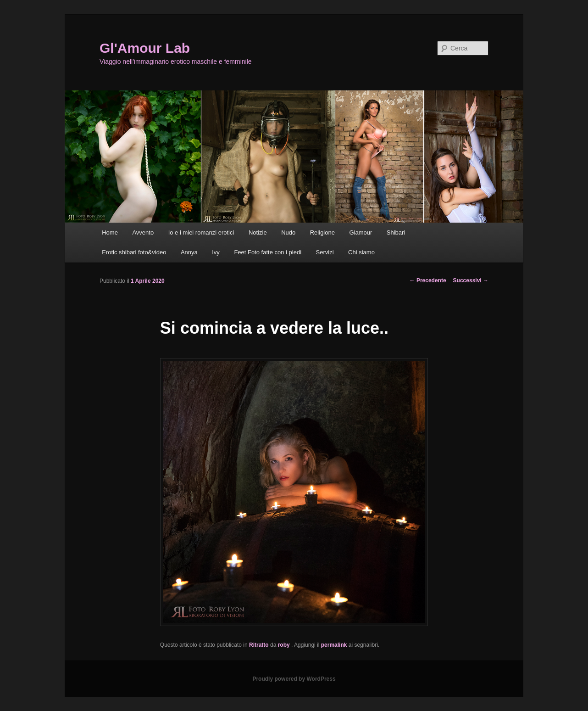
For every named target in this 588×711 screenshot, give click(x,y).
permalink (334, 645)
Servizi (325, 252)
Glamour (361, 232)
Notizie (258, 232)
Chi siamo (361, 252)
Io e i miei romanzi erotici (201, 232)
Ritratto (259, 645)
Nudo (288, 232)
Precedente (428, 280)
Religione (322, 232)
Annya (189, 252)
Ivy (216, 252)
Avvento (143, 232)
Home (110, 232)
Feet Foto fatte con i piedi (268, 252)
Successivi (471, 280)
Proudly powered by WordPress (294, 679)
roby (285, 645)
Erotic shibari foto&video (134, 252)
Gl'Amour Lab (145, 48)
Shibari (396, 232)
